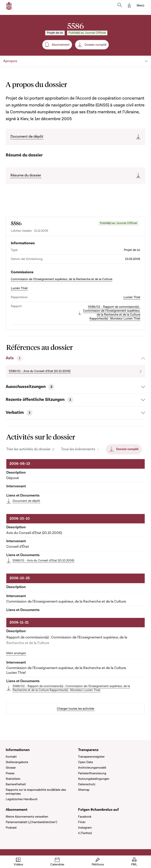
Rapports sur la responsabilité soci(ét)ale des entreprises (36, 792)
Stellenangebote (17, 762)
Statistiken (13, 779)
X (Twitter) (85, 833)
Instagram (85, 828)
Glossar (11, 768)
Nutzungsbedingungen (94, 779)
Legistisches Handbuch (22, 799)
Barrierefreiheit (16, 784)
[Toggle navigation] (140, 6)
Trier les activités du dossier (28, 449)
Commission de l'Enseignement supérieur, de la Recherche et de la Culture (62, 279)
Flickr (82, 822)
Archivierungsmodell (92, 768)
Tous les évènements (78, 449)
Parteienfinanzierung (92, 773)
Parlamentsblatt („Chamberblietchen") (31, 822)
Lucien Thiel (19, 288)
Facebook (85, 817)
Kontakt (11, 757)
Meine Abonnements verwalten (27, 817)
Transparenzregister (91, 757)
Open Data (85, 762)
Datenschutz (87, 784)
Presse (10, 773)
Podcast (11, 828)
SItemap (84, 790)
